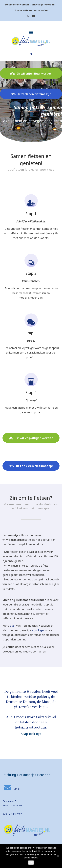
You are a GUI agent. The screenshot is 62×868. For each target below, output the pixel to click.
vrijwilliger (38, 630)
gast (13, 626)
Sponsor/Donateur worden (31, 10)
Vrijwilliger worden (43, 5)
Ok (31, 862)
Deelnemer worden (17, 5)
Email (12, 789)
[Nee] (58, 856)
